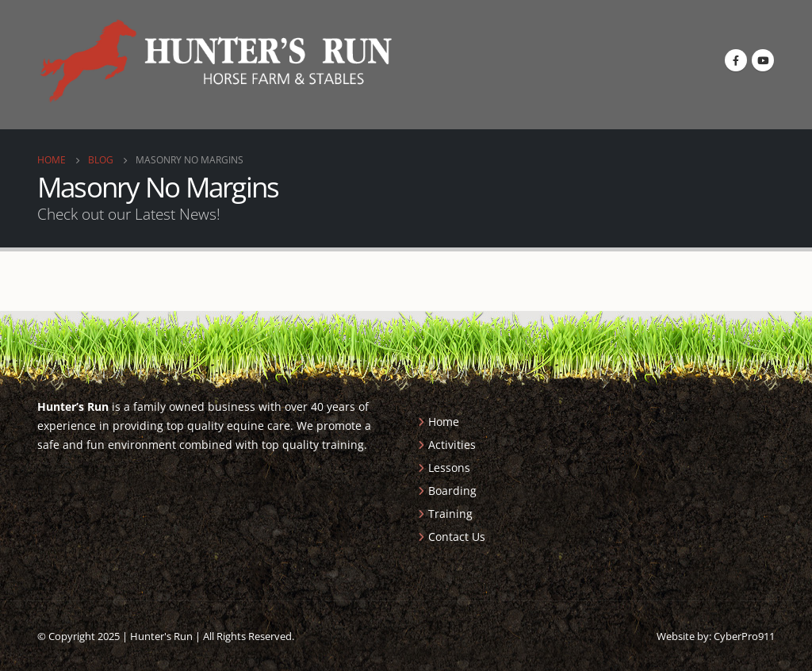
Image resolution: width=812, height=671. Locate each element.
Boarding (452, 491)
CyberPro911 (744, 636)
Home (444, 422)
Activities (452, 445)
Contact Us (457, 537)
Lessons (449, 468)
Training (450, 514)
